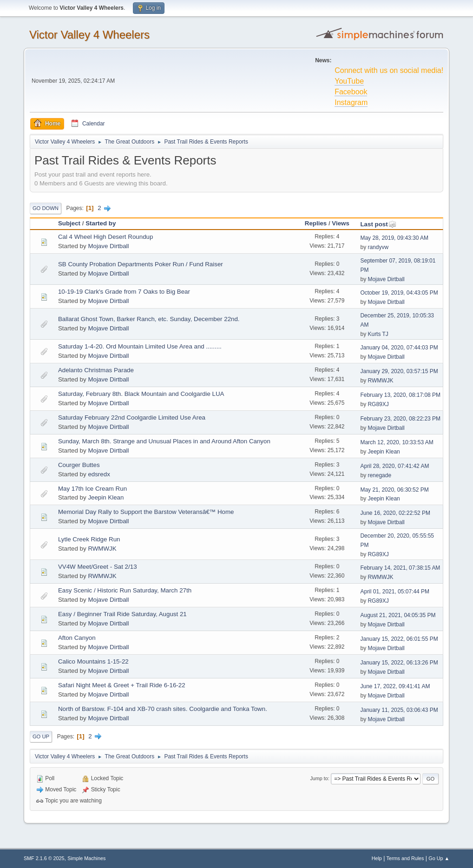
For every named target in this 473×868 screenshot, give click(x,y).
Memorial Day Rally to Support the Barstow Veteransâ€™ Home (146, 512)
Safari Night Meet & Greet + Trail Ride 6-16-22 (122, 685)
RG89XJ (378, 404)
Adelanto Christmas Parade (96, 370)
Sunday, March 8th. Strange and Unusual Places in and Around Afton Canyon (164, 441)
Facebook (351, 92)
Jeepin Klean (384, 452)
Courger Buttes (79, 465)
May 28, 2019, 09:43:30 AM (394, 238)
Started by (101, 223)
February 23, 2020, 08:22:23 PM (400, 419)
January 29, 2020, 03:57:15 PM (399, 371)
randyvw (378, 247)
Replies (316, 223)
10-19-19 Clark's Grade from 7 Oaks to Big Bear (124, 292)
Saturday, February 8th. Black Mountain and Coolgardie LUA (141, 394)
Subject (69, 223)
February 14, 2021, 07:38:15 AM (400, 568)
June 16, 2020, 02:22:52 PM (395, 513)
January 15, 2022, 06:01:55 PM (399, 639)
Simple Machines (86, 858)
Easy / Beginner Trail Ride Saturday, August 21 (122, 614)
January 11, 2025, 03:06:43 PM (399, 710)
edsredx (99, 474)
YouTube (349, 81)
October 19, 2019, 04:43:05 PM (399, 293)
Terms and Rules (405, 858)
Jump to (319, 778)
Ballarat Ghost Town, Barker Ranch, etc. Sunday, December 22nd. (149, 319)
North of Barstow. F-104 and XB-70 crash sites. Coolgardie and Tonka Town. (163, 709)
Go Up (41, 736)
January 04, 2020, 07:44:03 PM (399, 348)
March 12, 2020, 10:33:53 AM (397, 442)
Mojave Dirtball (108, 246)
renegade (379, 475)
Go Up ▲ (439, 858)
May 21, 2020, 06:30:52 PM (394, 490)
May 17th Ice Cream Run (92, 489)
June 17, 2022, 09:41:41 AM (395, 686)
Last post (378, 224)
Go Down (46, 208)
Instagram (351, 102)
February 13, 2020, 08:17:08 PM (400, 395)
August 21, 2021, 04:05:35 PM (398, 615)
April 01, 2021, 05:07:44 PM (395, 592)
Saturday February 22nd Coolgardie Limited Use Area (132, 418)
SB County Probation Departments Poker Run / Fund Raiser (141, 264)
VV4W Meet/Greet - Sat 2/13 (98, 567)
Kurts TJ (378, 334)
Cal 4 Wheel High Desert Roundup (105, 237)
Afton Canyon (77, 638)
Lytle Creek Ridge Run (89, 539)
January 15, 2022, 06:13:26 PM (399, 663)
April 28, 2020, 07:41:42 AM (394, 466)
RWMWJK (380, 381)
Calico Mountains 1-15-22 (93, 661)
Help (377, 858)
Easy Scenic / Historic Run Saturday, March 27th (125, 590)
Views (341, 223)
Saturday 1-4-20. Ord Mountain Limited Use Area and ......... (140, 346)
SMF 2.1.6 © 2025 (44, 858)
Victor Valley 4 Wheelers (89, 35)
